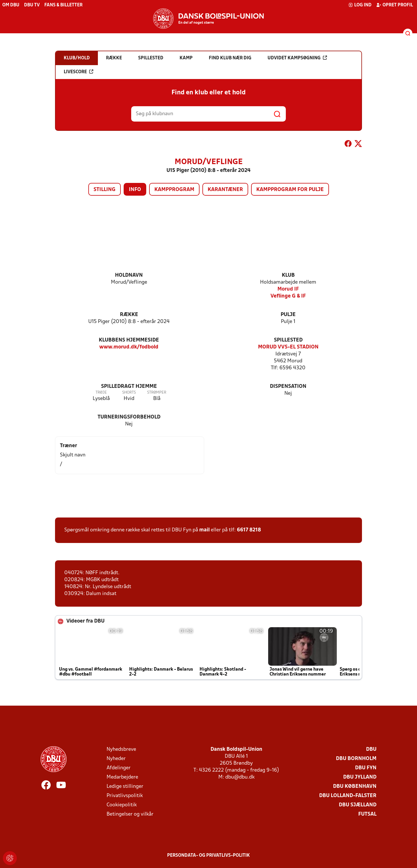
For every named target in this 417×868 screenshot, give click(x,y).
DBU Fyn (366, 768)
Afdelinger (119, 768)
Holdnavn (129, 275)
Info (135, 190)
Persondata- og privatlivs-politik (209, 856)
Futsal (367, 814)
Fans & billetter (63, 5)
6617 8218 (249, 530)
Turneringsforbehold (129, 417)
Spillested (288, 340)
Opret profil (395, 5)
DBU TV (32, 5)
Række (129, 315)
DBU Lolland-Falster (348, 796)
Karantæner (225, 190)
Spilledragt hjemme (129, 387)
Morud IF (288, 289)
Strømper (157, 393)
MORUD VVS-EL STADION (288, 347)
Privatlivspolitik (125, 796)
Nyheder (116, 759)
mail (204, 530)
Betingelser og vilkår (130, 814)
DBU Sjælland (358, 805)
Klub (288, 275)
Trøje (101, 393)
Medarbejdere (122, 777)
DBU (371, 749)
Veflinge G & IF (288, 296)
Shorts (129, 393)
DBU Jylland (360, 777)
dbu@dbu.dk (240, 777)
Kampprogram (174, 190)
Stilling (105, 190)
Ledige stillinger (125, 787)
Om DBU (11, 5)
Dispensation (288, 387)
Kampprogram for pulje (290, 190)
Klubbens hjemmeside (129, 340)
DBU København (355, 787)
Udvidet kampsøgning (297, 58)
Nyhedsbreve (121, 749)
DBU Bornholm (356, 759)
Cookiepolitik (122, 805)
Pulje (288, 315)
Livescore (78, 72)
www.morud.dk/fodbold (129, 347)
